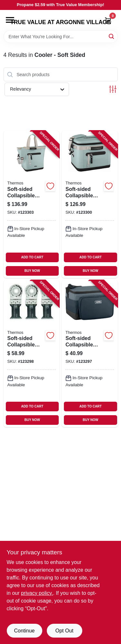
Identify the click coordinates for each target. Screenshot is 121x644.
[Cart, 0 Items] (108, 20)
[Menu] (10, 20)
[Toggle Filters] (113, 89)
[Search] (112, 36)
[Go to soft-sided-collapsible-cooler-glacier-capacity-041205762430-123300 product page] (90, 204)
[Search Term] (61, 37)
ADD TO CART (32, 257)
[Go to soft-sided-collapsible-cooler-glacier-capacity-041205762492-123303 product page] (32, 204)
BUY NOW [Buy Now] (32, 271)
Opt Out (64, 631)
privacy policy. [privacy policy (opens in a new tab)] (37, 593)
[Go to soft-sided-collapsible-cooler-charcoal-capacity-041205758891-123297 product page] (90, 354)
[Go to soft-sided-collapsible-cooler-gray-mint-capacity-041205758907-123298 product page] (32, 354)
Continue (24, 631)
